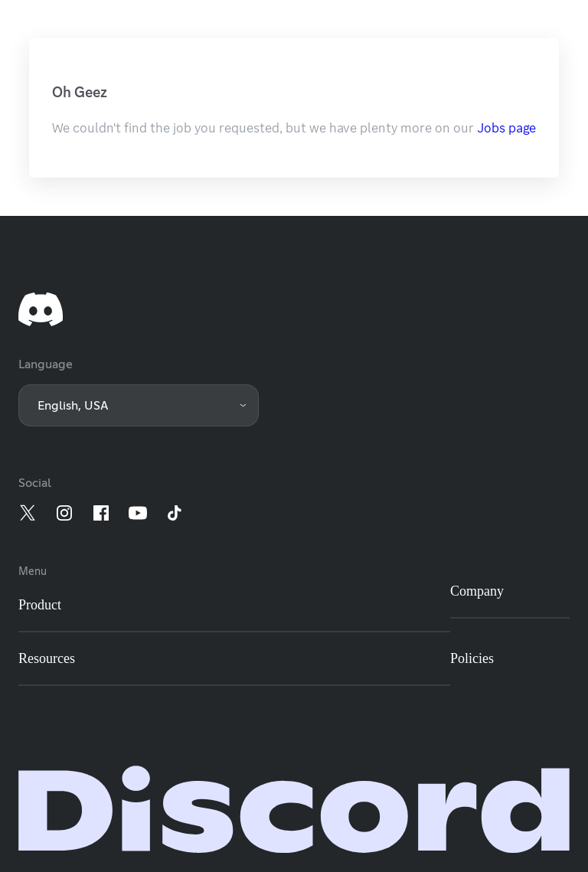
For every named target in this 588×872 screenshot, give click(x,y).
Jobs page (506, 128)
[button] (139, 405)
